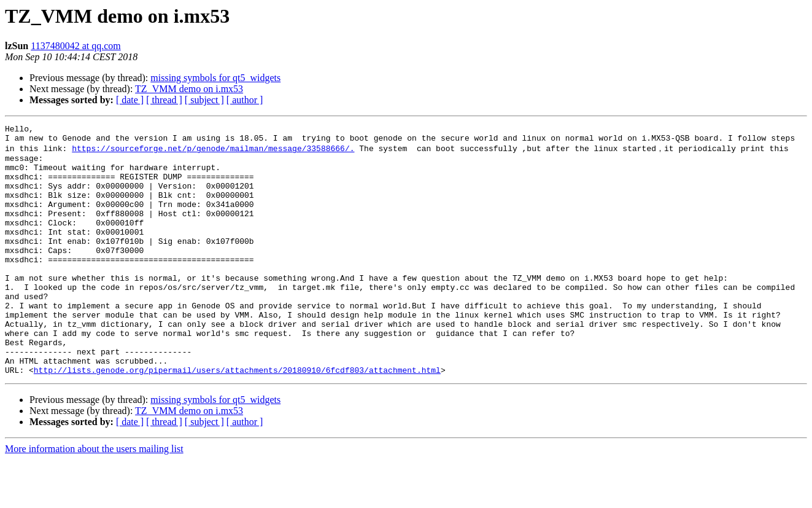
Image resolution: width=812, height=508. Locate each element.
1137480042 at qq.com (76, 46)
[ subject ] (204, 100)
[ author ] (245, 100)
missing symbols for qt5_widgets (215, 78)
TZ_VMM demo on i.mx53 (189, 89)
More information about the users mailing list (94, 497)
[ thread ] (164, 100)
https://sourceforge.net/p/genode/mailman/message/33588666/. (213, 152)
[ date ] (130, 100)
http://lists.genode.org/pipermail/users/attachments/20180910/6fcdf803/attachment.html (237, 418)
